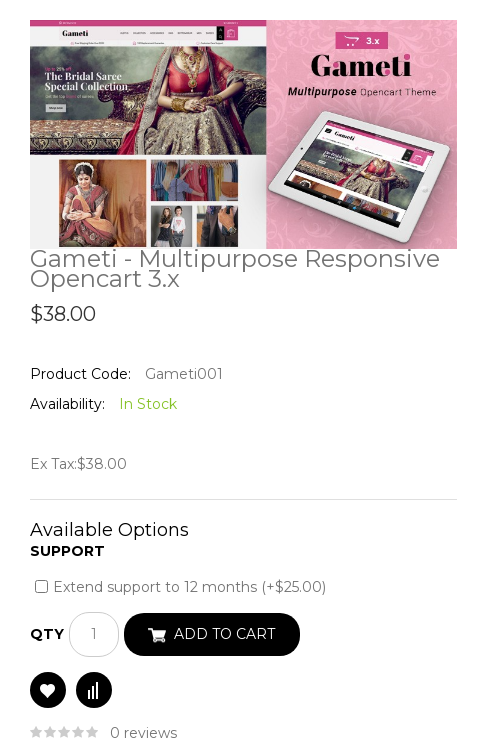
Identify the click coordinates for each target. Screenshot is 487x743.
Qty (47, 634)
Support (67, 551)
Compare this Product (94, 690)
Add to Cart (224, 634)
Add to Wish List (48, 690)
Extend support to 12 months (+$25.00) (189, 587)
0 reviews (143, 733)
